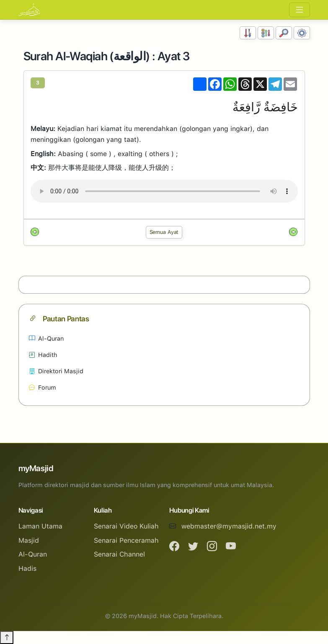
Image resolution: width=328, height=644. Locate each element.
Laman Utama (40, 526)
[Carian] (284, 33)
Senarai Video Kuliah (126, 526)
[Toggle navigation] (300, 10)
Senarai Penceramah (126, 540)
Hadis (27, 568)
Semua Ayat (164, 232)
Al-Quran (46, 338)
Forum (43, 387)
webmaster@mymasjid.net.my (229, 526)
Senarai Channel (119, 554)
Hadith (43, 355)
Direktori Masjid (56, 371)
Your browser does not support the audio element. (164, 191)
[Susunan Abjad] (266, 33)
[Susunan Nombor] (248, 33)
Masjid (29, 540)
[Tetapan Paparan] (302, 33)
